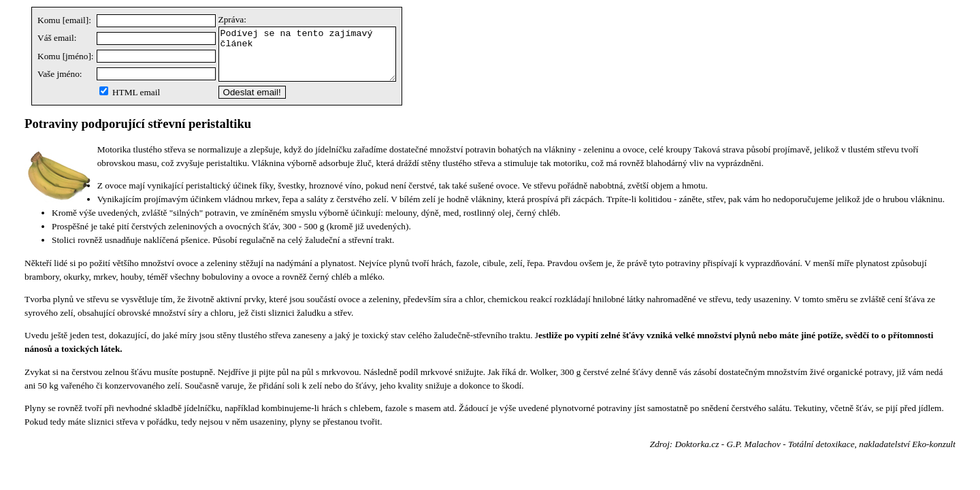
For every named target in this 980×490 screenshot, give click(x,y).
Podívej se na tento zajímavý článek (317, 59)
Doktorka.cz (697, 454)
